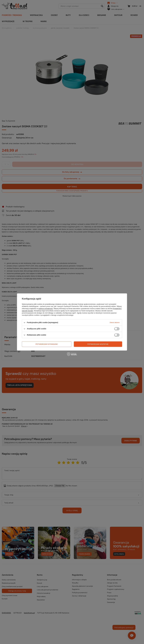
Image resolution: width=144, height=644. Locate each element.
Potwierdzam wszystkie (98, 344)
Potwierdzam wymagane (47, 344)
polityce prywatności (46, 309)
